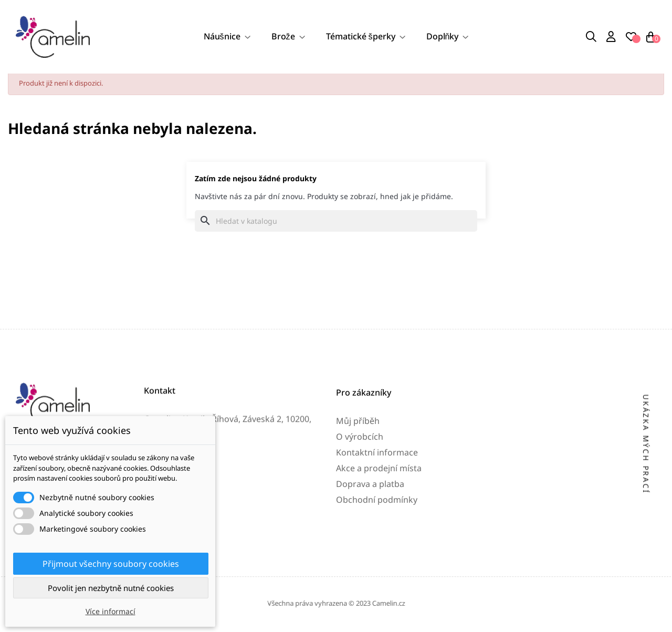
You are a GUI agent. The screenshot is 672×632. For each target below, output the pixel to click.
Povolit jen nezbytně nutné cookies (111, 588)
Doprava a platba (370, 554)
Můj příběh (358, 491)
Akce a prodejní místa (379, 538)
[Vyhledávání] (336, 224)
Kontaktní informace (377, 523)
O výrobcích (360, 507)
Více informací (111, 611)
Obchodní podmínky (377, 570)
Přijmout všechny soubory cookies (111, 564)
